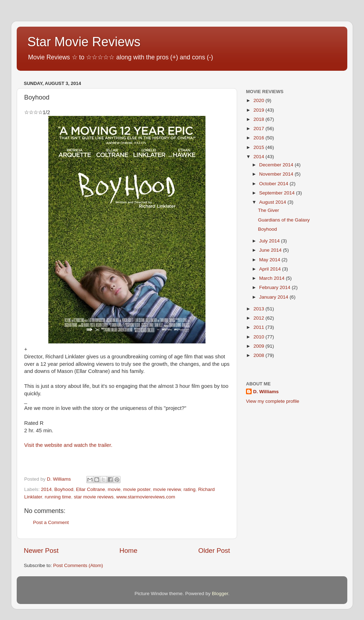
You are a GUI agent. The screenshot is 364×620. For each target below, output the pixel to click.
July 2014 (270, 241)
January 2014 (274, 297)
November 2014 (277, 174)
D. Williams (266, 392)
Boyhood (64, 489)
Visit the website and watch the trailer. (68, 445)
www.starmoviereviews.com (146, 497)
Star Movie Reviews (84, 42)
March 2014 (272, 278)
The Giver (269, 210)
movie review (167, 489)
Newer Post (41, 550)
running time (58, 497)
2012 (259, 318)
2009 (259, 346)
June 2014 (271, 250)
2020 (259, 100)
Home (128, 550)
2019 (259, 110)
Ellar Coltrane (91, 489)
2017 (259, 129)
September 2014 (278, 193)
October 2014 (274, 184)
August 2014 (273, 202)
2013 (259, 309)
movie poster (137, 489)
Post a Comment (51, 522)
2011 (259, 327)
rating (189, 489)
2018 (259, 119)
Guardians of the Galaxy (284, 220)
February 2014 (275, 287)
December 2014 (277, 165)
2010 (259, 337)
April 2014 (271, 269)
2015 (259, 147)
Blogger (220, 594)
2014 (46, 489)
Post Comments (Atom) (78, 565)
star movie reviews (94, 497)
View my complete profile (273, 401)
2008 (259, 355)
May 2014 (270, 260)
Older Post (214, 550)
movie (114, 489)
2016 (259, 138)
